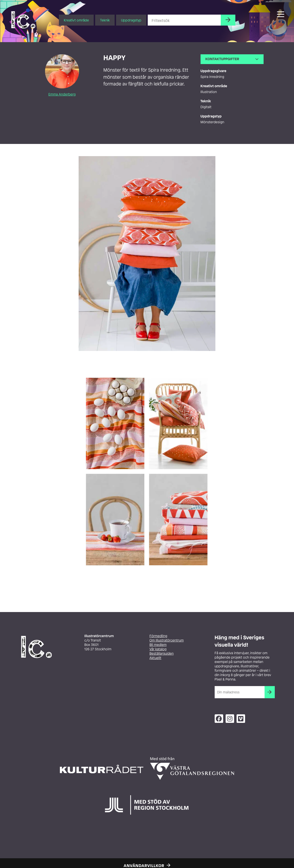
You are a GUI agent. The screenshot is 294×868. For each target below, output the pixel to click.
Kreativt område (76, 20)
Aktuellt (155, 658)
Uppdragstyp (131, 20)
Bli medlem (158, 645)
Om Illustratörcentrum (167, 640)
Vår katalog (158, 649)
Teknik (105, 20)
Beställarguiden (161, 654)
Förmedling (158, 636)
